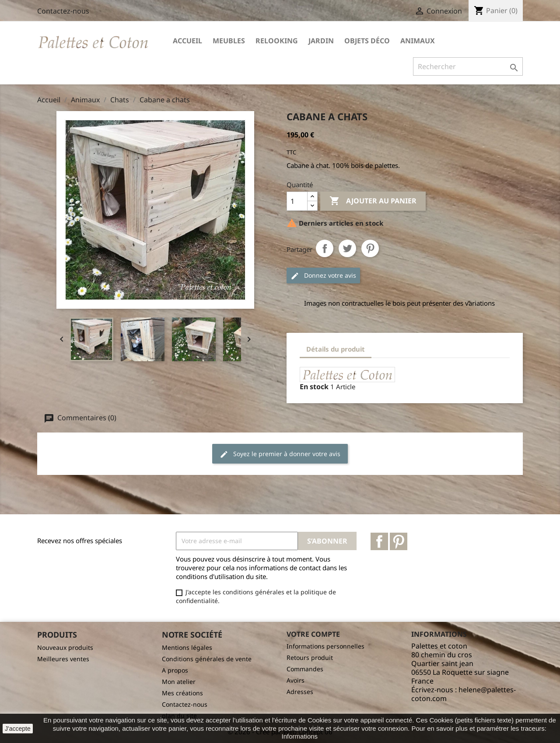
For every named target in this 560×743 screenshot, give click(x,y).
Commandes (305, 669)
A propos (175, 670)
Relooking (277, 41)
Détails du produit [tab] (336, 349)
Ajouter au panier (373, 201)
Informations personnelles (325, 646)
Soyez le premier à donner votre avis (280, 454)
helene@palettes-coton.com (464, 694)
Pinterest (370, 248)
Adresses (300, 692)
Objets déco (367, 41)
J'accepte (18, 729)
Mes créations (182, 693)
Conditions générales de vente (207, 659)
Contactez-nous (63, 11)
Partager (325, 248)
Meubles (229, 41)
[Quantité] (297, 201)
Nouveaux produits (65, 647)
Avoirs (296, 680)
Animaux (418, 41)
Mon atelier (179, 682)
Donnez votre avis (323, 276)
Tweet (347, 248)
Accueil (187, 41)
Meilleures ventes (63, 659)
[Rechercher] (468, 66)
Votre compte (313, 634)
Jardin (321, 41)
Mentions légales (187, 647)
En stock (314, 387)
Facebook (379, 541)
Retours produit (310, 658)
